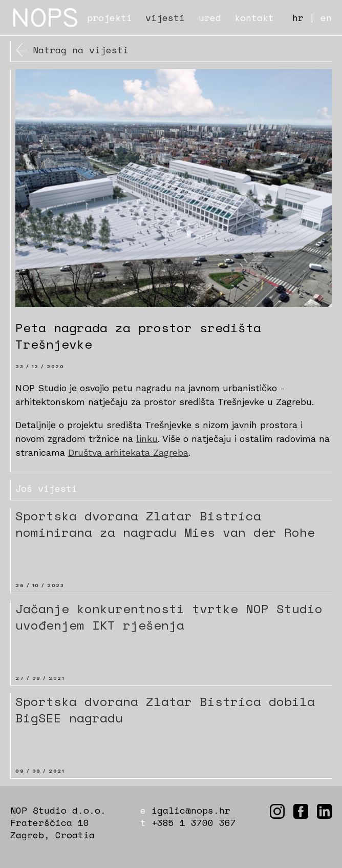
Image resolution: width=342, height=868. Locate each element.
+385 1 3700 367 (194, 822)
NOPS (46, 18)
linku (147, 439)
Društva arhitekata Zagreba (128, 452)
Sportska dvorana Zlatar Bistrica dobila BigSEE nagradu (165, 710)
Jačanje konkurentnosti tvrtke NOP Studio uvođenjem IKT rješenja (169, 617)
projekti (110, 17)
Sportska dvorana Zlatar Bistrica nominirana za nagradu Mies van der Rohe (165, 524)
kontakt (254, 17)
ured (210, 17)
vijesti (165, 17)
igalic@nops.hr (191, 810)
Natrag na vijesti (81, 50)
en (326, 17)
